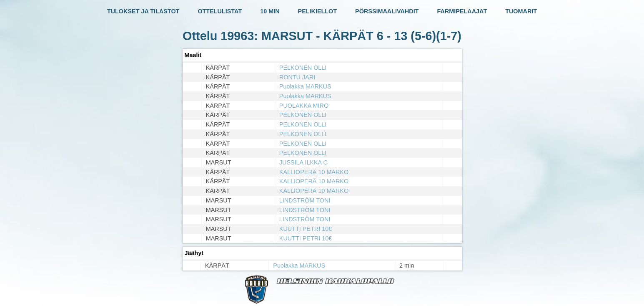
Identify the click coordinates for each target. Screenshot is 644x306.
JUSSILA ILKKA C (303, 162)
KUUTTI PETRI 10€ (306, 229)
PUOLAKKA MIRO (304, 106)
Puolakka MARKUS (305, 86)
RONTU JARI (297, 77)
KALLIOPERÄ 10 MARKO (314, 172)
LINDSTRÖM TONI (305, 200)
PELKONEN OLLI (303, 68)
